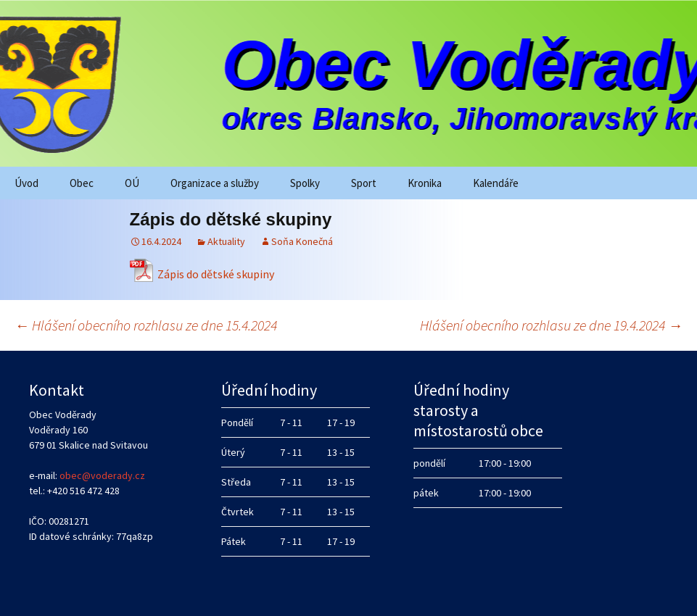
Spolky (305, 183)
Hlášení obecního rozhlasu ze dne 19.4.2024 (551, 325)
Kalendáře (496, 183)
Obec (82, 183)
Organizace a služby (215, 183)
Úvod (26, 183)
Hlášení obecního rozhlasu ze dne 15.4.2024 (146, 325)
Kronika (425, 183)
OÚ (132, 183)
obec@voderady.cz (102, 475)
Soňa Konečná (302, 241)
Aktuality (226, 241)
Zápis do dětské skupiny (216, 274)
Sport (364, 183)
